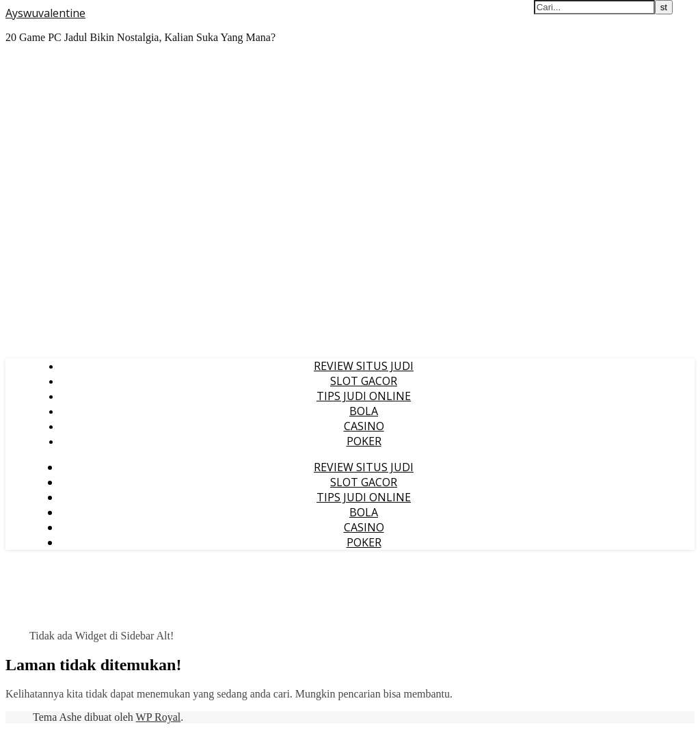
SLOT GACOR (364, 381)
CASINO (364, 426)
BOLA (364, 411)
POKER (364, 441)
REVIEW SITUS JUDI (364, 366)
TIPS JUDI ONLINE (364, 396)
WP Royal (159, 717)
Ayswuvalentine (45, 13)
